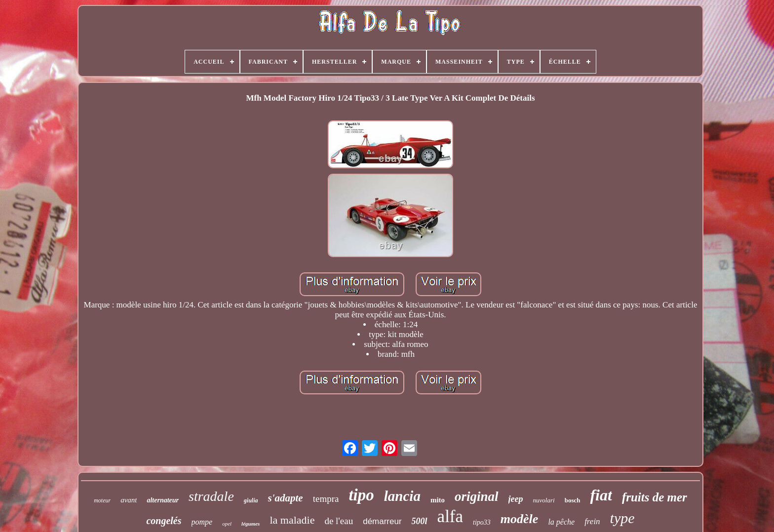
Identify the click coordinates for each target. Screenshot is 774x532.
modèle (520, 519)
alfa (450, 516)
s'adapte (286, 498)
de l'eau (339, 521)
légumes (251, 524)
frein (592, 521)
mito (438, 500)
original (477, 496)
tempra (326, 499)
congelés (164, 521)
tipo (361, 495)
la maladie (292, 520)
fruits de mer (655, 497)
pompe (202, 522)
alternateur (163, 500)
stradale (211, 496)
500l (420, 521)
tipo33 (482, 522)
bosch (573, 500)
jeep (516, 499)
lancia (402, 496)
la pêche (561, 522)
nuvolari (544, 500)
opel (227, 524)
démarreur (382, 521)
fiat (601, 495)
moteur (102, 500)
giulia (251, 500)
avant (129, 500)
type (622, 518)
